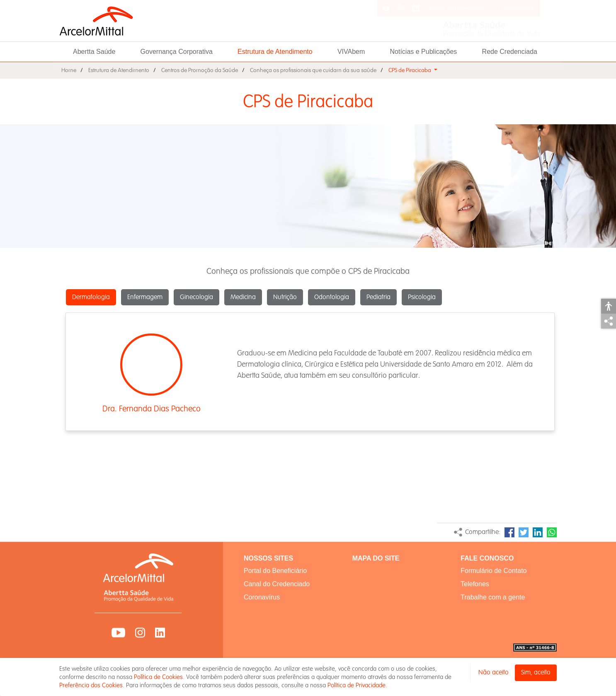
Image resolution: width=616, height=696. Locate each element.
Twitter (524, 532)
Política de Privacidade (357, 685)
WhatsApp (552, 532)
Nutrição (285, 297)
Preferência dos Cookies (91, 685)
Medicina (243, 297)
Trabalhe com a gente (493, 597)
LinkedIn (538, 532)
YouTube (118, 633)
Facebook (509, 532)
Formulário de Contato (494, 571)
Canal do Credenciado (277, 584)
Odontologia (332, 297)
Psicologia (422, 297)
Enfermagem (145, 297)
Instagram (140, 633)
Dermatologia (91, 297)
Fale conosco (515, 8)
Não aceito (494, 673)
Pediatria (378, 297)
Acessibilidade (609, 306)
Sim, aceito (536, 673)
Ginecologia (196, 297)
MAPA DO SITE (376, 558)
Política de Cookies (158, 677)
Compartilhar (609, 321)
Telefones (475, 584)
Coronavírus (262, 597)
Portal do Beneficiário (457, 8)
